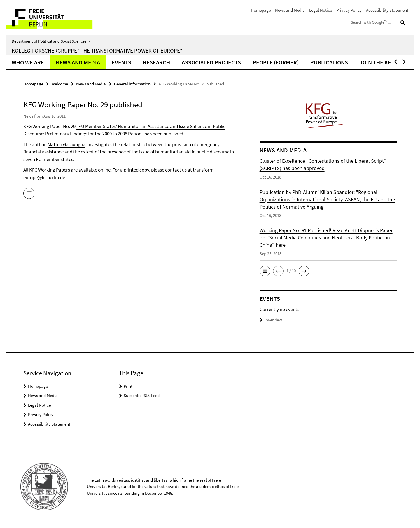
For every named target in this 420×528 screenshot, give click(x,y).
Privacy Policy (349, 10)
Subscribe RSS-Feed (142, 395)
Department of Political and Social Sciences (51, 41)
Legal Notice (321, 10)
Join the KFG (377, 62)
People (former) (276, 62)
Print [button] (128, 386)
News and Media (290, 10)
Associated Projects (211, 62)
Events (121, 62)
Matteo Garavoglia (66, 144)
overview (271, 320)
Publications (329, 62)
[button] (395, 62)
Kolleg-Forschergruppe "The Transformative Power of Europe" (97, 50)
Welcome (60, 84)
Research (156, 62)
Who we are (28, 62)
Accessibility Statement (387, 10)
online (104, 170)
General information (132, 84)
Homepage (261, 10)
